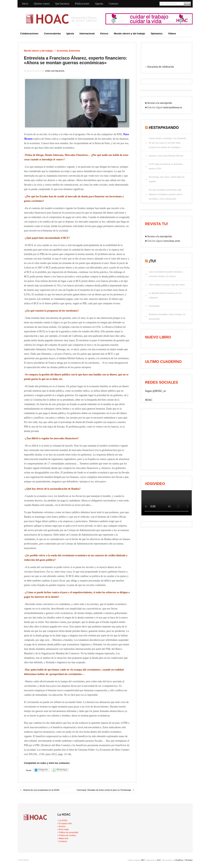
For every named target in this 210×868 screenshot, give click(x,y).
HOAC (149, 400)
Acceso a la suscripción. (160, 103)
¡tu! (152, 261)
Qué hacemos (62, 4)
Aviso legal (64, 829)
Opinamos (157, 34)
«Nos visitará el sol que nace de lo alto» (167, 285)
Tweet (29, 770)
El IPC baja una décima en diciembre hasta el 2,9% (166, 166)
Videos (172, 34)
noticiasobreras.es (173, 107)
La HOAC (63, 820)
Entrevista (74, 51)
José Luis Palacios (55, 71)
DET (143, 860)
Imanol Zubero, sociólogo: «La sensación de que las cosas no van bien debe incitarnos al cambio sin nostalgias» (168, 143)
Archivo (62, 826)
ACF (159, 860)
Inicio (25, 4)
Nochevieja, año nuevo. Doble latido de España (167, 179)
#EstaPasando (164, 127)
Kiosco (104, 34)
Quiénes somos (42, 4)
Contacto (113, 4)
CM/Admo (188, 860)
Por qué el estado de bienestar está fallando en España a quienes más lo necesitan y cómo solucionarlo (166, 194)
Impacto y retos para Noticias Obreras (166, 156)
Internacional (87, 34)
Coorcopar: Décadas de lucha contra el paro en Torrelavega (104, 790)
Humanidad (154, 306)
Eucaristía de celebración (161, 67)
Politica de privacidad (68, 832)
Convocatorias (52, 34)
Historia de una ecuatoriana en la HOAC (41, 790)
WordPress (179, 860)
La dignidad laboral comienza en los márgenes (165, 295)
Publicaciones (82, 4)
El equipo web (65, 823)
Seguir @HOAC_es (155, 391)
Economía (62, 51)
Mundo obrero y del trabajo (130, 34)
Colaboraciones (29, 34)
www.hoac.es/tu (172, 241)
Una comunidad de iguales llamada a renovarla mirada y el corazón (166, 274)
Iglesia (70, 34)
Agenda (99, 4)
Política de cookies (67, 835)
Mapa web (63, 838)
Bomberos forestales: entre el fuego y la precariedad (167, 317)
